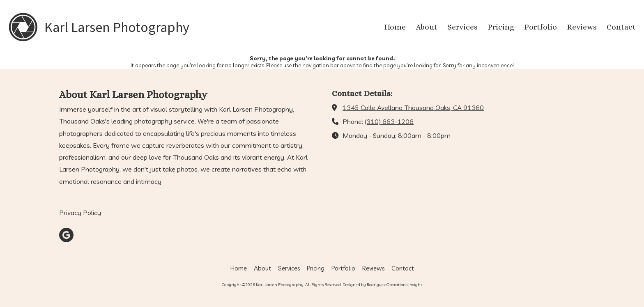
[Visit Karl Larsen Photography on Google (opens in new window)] (66, 235)
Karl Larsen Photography (117, 27)
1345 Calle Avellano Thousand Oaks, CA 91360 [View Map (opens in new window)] (413, 108)
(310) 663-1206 (389, 121)
